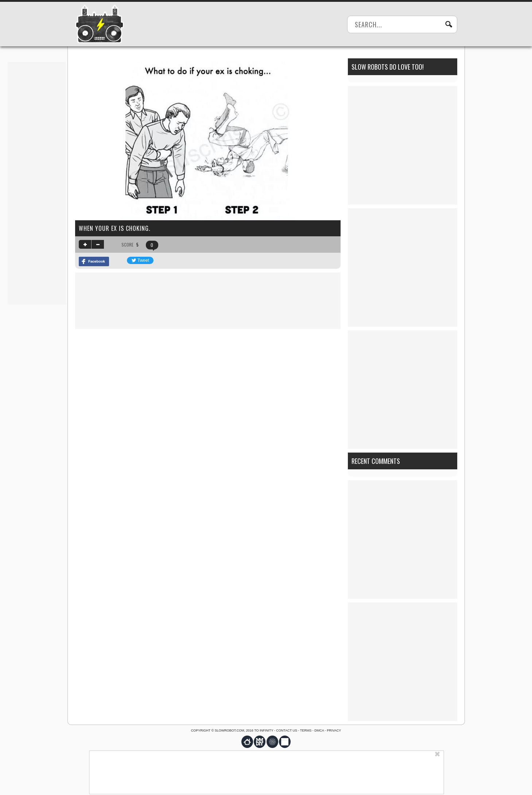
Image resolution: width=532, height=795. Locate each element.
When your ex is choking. (114, 228)
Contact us (287, 730)
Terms (306, 730)
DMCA (319, 730)
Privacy (334, 730)
